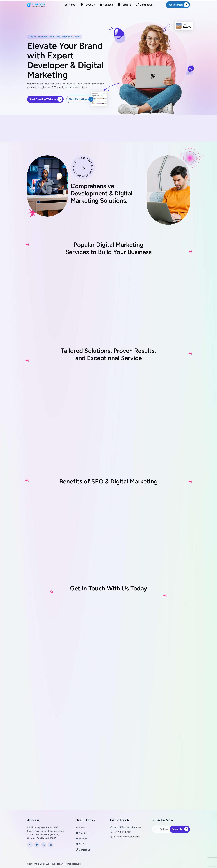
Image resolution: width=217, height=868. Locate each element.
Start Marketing (82, 99)
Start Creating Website (46, 99)
